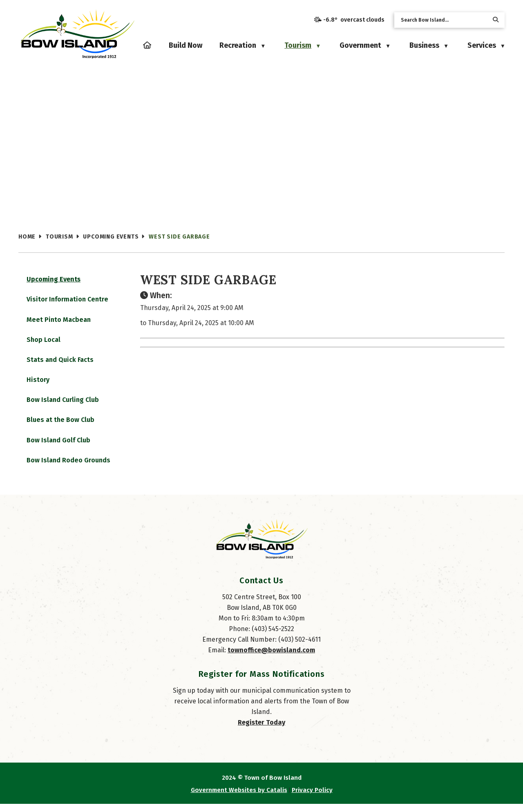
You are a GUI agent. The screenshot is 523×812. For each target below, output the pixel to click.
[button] (496, 20)
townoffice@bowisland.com (271, 658)
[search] (443, 20)
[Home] (147, 45)
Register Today (261, 731)
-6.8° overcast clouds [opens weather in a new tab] (354, 20)
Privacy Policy (312, 798)
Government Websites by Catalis (239, 798)
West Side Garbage (179, 237)
